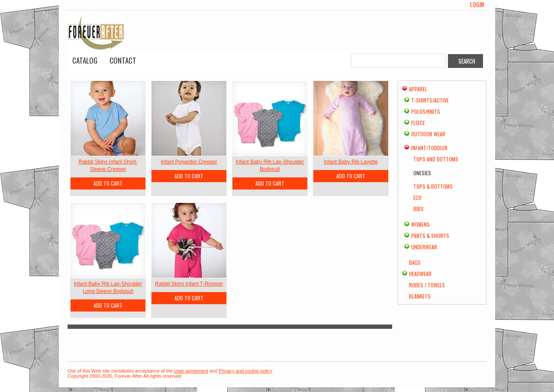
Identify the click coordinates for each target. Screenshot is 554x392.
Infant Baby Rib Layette (351, 162)
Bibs (419, 209)
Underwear (424, 247)
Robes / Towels (427, 285)
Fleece (418, 123)
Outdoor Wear (428, 134)
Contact (123, 60)
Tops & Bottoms (433, 186)
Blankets (420, 296)
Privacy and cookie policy (246, 371)
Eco (417, 198)
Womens (420, 224)
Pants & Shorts (430, 236)
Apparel (418, 89)
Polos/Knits (426, 111)
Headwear (420, 274)
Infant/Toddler (429, 148)
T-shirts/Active (430, 100)
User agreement (191, 371)
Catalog (85, 60)
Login (477, 4)
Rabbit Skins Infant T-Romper (189, 284)
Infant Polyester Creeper (189, 162)
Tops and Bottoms (436, 159)
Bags (415, 262)
